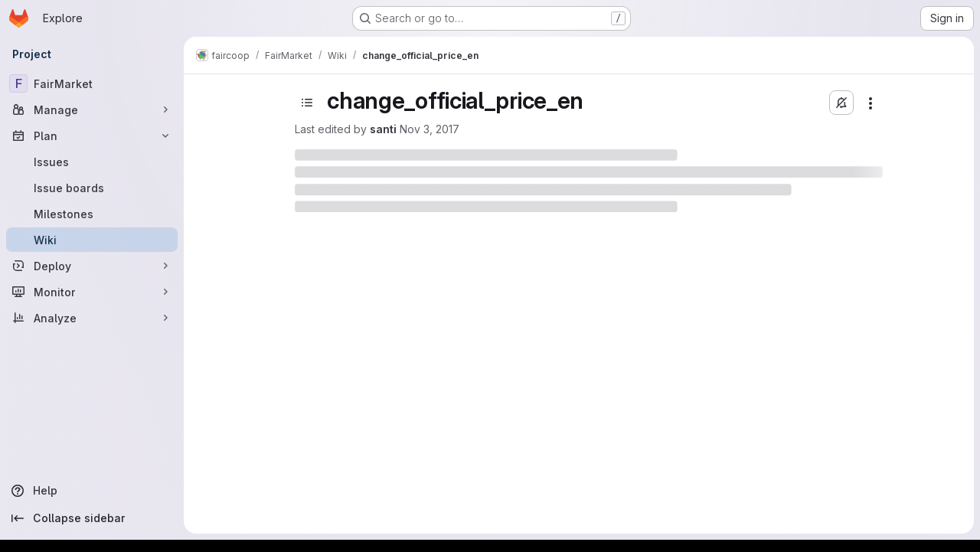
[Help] (92, 491)
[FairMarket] (92, 83)
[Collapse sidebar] (92, 518)
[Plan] (92, 136)
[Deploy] (92, 266)
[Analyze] (92, 318)
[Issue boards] (92, 188)
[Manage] (92, 109)
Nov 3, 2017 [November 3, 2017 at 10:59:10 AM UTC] (430, 129)
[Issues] (92, 162)
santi (383, 129)
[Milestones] (92, 214)
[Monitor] (92, 292)
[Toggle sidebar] (307, 103)
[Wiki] (92, 240)
